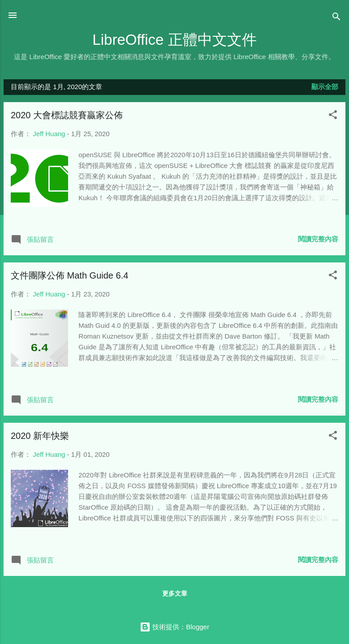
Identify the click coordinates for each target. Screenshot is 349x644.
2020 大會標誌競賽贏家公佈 (67, 115)
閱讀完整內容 (318, 239)
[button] (333, 116)
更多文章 (175, 593)
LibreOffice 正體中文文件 (174, 40)
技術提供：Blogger (174, 627)
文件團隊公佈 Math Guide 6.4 (69, 275)
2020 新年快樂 (40, 436)
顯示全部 (325, 87)
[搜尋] (336, 18)
